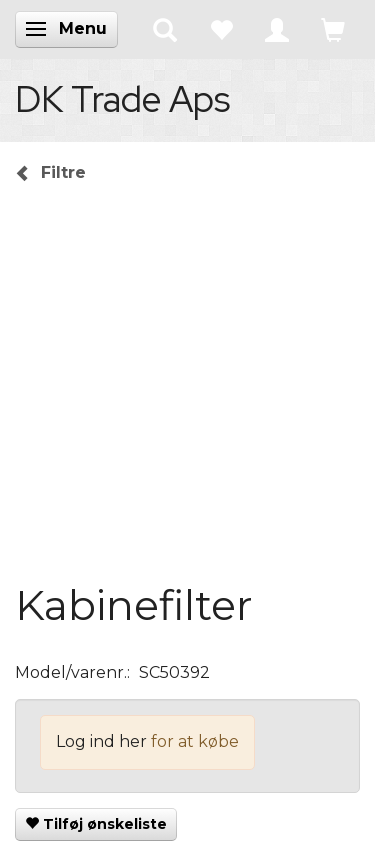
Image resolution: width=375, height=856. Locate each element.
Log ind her (101, 741)
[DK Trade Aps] (122, 99)
